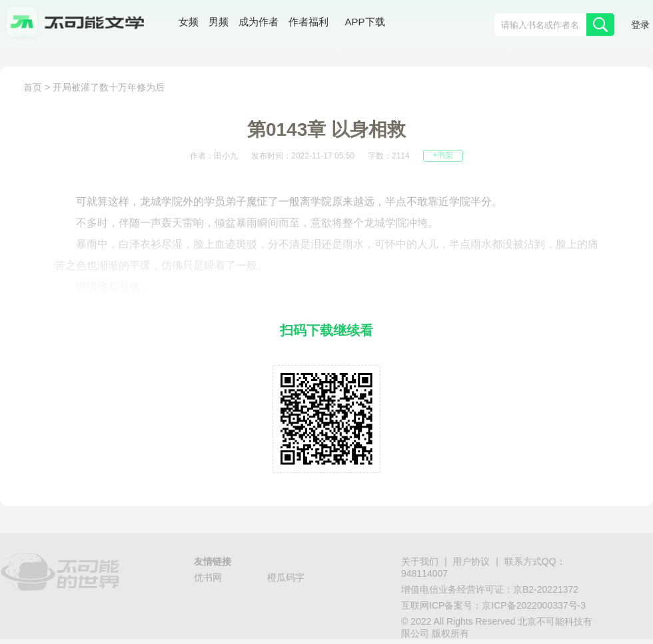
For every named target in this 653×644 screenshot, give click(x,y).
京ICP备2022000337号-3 (534, 606)
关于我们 (420, 562)
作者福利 (309, 23)
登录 (640, 26)
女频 (189, 23)
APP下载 (365, 23)
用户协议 (471, 562)
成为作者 (259, 23)
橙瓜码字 (286, 578)
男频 (219, 23)
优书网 (208, 578)
